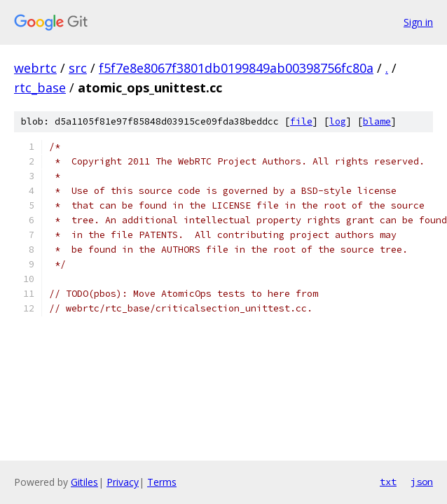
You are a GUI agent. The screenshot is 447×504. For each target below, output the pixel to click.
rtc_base (40, 87)
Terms (162, 482)
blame (377, 121)
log (338, 121)
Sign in (418, 22)
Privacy (123, 482)
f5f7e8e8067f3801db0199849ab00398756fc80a (236, 68)
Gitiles (84, 482)
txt (388, 482)
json (422, 482)
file (301, 121)
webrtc (35, 68)
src (78, 68)
